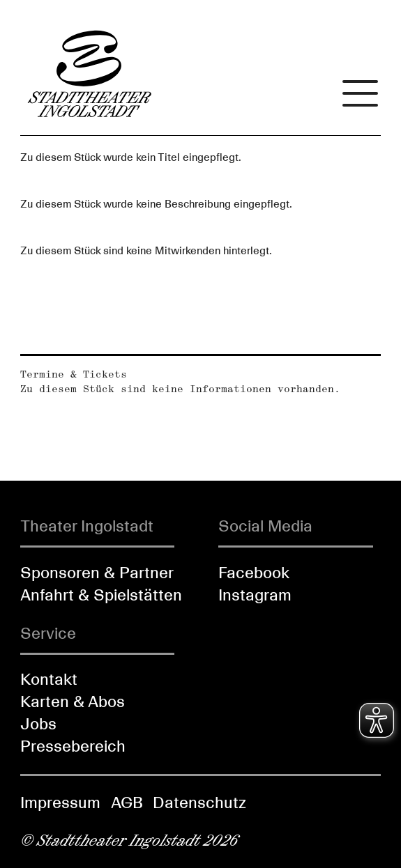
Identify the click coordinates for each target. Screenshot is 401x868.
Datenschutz (199, 803)
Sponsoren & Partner (97, 573)
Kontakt (49, 679)
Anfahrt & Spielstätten (101, 595)
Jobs (38, 724)
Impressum (60, 803)
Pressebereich (73, 746)
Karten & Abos (73, 702)
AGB (127, 803)
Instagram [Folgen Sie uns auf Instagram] (255, 595)
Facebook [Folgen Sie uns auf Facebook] (254, 573)
